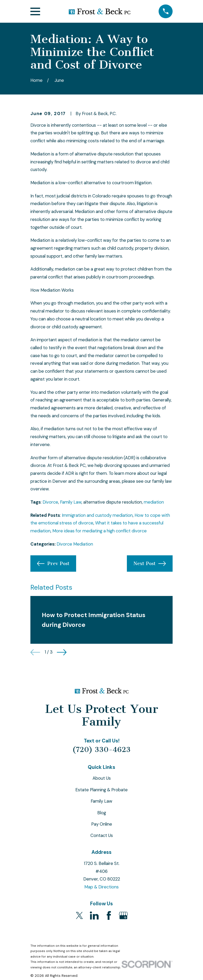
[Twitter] (79, 915)
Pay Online (102, 824)
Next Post (150, 564)
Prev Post (53, 564)
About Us (102, 778)
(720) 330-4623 (101, 750)
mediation (154, 502)
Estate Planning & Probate (101, 790)
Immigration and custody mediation (97, 515)
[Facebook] (109, 915)
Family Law (71, 502)
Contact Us (102, 835)
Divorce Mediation (75, 544)
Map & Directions (101, 887)
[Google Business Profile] (123, 915)
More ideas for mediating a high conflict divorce (100, 531)
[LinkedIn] (94, 915)
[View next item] (62, 652)
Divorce (50, 502)
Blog (102, 813)
